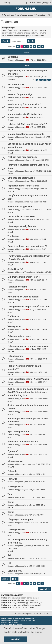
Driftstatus (13, 57)
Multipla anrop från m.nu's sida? (24, 104)
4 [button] (31, 46)
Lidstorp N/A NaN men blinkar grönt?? (27, 124)
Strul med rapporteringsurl (21, 178)
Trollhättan (13, 236)
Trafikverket (14, 316)
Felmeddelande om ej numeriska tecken (28, 346)
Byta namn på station (18, 432)
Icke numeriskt (15, 461)
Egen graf (13, 451)
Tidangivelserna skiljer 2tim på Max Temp (29, 307)
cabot (16, 622)
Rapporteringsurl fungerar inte (23, 186)
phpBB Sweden (21, 620)
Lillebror (28, 160)
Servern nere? (15, 571)
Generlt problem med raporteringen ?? (27, 246)
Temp (10, 494)
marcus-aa (29, 464)
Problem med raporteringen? (22, 157)
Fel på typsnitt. (15, 356)
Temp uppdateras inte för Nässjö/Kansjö (28, 379)
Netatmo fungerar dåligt (20, 94)
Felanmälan (9, 22)
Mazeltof (11, 622)
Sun (26, 574)
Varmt (11, 502)
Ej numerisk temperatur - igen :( (24, 277)
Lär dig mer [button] (37, 632)
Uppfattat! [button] (15, 639)
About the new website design (23, 297)
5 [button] (34, 46)
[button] (18, 46)
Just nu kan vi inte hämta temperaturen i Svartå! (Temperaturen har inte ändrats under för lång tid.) (28, 392)
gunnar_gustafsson (33, 546)
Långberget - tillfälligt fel (20, 520)
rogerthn (28, 219)
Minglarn (28, 189)
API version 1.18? (17, 85)
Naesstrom (29, 171)
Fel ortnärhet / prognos (19, 336)
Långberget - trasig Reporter (22, 226)
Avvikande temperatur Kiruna (23, 441)
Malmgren (29, 137)
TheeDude (29, 209)
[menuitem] (7, 3)
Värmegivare (14, 326)
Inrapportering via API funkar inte (25, 114)
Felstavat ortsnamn (17, 287)
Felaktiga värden (16, 530)
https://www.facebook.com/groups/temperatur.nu (23, 36)
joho (26, 474)
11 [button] (39, 46)
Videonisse (29, 272)
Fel (9, 555)
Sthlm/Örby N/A (16, 269)
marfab (28, 523)
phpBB (9, 618)
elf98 (27, 60)
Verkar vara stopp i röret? (21, 206)
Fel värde (12, 471)
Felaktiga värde (15, 487)
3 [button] (28, 46)
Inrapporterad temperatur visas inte (26, 134)
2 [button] (25, 46)
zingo (27, 181)
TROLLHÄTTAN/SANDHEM (21, 216)
